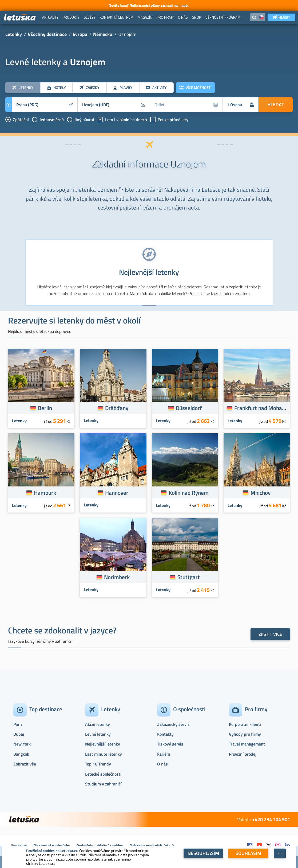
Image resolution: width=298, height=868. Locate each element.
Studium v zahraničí (103, 784)
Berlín (45, 408)
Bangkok (21, 754)
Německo (103, 34)
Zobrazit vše (25, 764)
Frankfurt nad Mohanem (261, 408)
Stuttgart (189, 577)
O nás (162, 764)
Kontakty (165, 734)
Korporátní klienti (245, 724)
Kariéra (164, 754)
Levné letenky (98, 734)
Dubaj (19, 734)
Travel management (247, 744)
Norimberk (117, 577)
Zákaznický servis (173, 724)
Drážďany (117, 408)
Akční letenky (98, 724)
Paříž (18, 724)
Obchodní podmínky (52, 846)
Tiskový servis (170, 744)
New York (22, 744)
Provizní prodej (243, 754)
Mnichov (261, 493)
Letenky (14, 34)
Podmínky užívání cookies (100, 846)
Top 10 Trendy (98, 764)
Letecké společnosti (103, 774)
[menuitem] (50, 17)
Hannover (117, 493)
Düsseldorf (189, 408)
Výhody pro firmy (245, 734)
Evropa (80, 34)
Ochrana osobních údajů (152, 846)
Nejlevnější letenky (103, 744)
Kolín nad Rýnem (189, 493)
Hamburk (45, 493)
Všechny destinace (47, 34)
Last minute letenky (104, 754)
